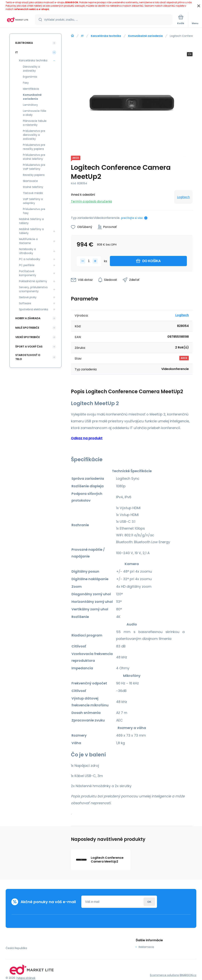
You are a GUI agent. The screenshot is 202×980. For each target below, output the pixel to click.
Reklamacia (146, 947)
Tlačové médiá (33, 193)
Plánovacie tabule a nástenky (35, 123)
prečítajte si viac (132, 218)
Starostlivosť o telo (28, 357)
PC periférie (27, 265)
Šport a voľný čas (29, 347)
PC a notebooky (30, 259)
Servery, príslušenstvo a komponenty (33, 289)
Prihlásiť (149, 902)
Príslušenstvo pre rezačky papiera (34, 147)
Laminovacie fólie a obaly (35, 113)
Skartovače (30, 181)
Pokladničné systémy (33, 281)
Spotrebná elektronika (34, 309)
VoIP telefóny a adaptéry (33, 201)
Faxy (26, 83)
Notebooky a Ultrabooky (27, 251)
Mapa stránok (26, 978)
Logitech (183, 197)
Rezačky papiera (34, 175)
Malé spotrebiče (27, 328)
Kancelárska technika (106, 36)
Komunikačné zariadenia (145, 36)
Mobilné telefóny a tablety (31, 221)
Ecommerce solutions (164, 975)
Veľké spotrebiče (28, 337)
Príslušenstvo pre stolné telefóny (34, 157)
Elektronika (24, 43)
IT (82, 36)
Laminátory (30, 105)
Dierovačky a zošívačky (31, 69)
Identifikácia (31, 89)
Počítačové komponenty (28, 273)
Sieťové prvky (28, 297)
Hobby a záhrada (28, 318)
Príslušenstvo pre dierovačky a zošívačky (34, 135)
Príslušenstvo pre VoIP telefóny (34, 167)
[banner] (18, 20)
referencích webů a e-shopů (32, 9)
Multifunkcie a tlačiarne (28, 241)
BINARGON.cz (188, 975)
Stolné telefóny (33, 187)
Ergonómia (30, 77)
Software (25, 303)
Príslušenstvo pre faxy (34, 211)
